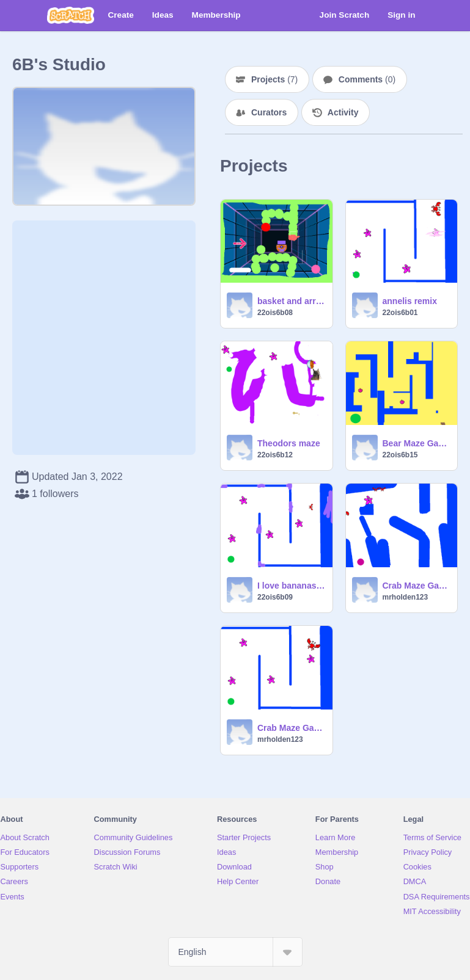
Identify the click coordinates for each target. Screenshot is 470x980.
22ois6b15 (400, 455)
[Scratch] (71, 15)
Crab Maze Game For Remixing (291, 728)
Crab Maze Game (417, 586)
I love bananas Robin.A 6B (291, 586)
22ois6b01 (400, 313)
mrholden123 (406, 597)
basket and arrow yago (291, 301)
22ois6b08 (275, 313)
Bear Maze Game (417, 443)
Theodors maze (289, 443)
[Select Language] (235, 952)
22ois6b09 (275, 597)
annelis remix (410, 301)
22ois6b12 (275, 455)
